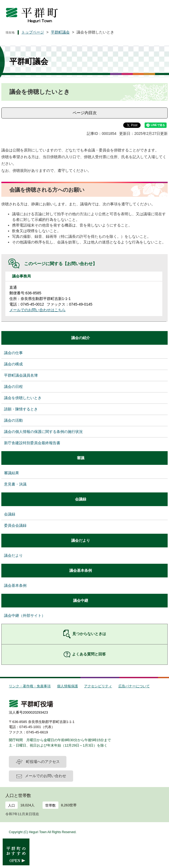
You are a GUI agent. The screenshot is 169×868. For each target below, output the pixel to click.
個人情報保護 (67, 686)
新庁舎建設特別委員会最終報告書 (32, 443)
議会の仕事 (13, 353)
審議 (81, 458)
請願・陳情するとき (21, 409)
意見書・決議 (15, 484)
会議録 (81, 499)
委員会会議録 (15, 525)
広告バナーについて (134, 686)
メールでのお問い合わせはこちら (37, 310)
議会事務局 (21, 276)
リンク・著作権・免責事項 (30, 686)
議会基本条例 (81, 570)
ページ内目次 (85, 113)
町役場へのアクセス (43, 762)
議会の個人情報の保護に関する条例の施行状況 (43, 432)
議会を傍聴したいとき (23, 398)
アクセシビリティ (98, 686)
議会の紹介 (81, 338)
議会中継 (81, 600)
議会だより (81, 540)
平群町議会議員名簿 (21, 375)
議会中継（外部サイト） (25, 615)
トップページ (33, 32)
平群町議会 (60, 32)
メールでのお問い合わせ (46, 776)
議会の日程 (13, 387)
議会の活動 (13, 420)
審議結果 (12, 473)
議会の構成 (13, 364)
